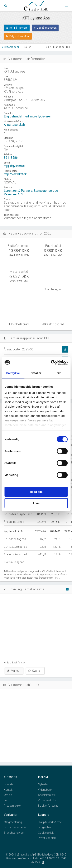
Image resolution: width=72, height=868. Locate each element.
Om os (8, 795)
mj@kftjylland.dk (15, 166)
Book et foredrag (48, 806)
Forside (8, 784)
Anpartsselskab (14, 125)
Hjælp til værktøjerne (50, 822)
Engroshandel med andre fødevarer (27, 116)
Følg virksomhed (18, 36)
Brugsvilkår (45, 827)
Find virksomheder (15, 827)
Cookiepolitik (46, 833)
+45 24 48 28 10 (49, 858)
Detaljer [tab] (36, 373)
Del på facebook (46, 28)
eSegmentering (13, 822)
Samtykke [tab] (13, 373)
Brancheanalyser (14, 833)
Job (6, 800)
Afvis (36, 503)
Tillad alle (36, 492)
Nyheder (43, 784)
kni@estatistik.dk (28, 858)
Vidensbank (45, 790)
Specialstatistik (47, 795)
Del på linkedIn (17, 28)
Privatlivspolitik (47, 838)
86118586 (11, 158)
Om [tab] (59, 373)
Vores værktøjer (47, 800)
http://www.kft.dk (15, 174)
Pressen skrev (12, 806)
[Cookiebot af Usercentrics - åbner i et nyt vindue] (51, 363)
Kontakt (9, 790)
